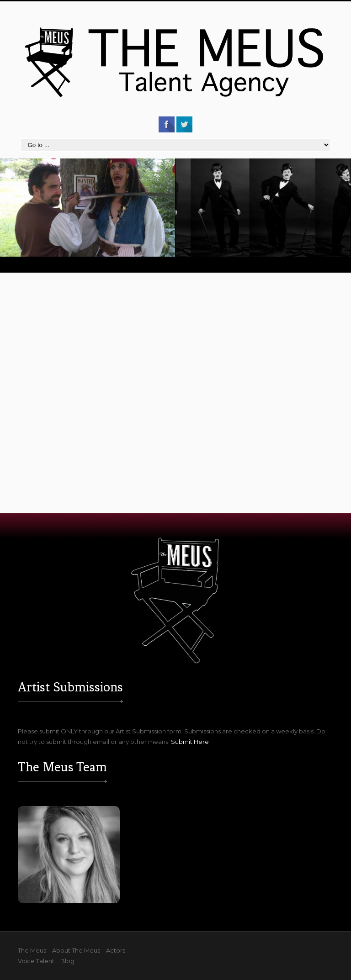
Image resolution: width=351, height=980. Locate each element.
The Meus (32, 950)
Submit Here (190, 742)
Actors (116, 950)
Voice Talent (36, 961)
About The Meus (76, 950)
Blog (67, 961)
